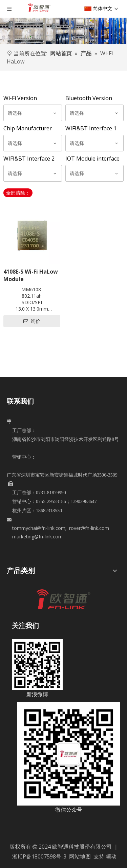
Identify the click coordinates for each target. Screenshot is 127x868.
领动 (111, 856)
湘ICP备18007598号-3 (39, 856)
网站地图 (81, 856)
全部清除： (18, 193)
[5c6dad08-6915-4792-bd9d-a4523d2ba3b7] (69, 754)
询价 (32, 321)
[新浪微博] (37, 665)
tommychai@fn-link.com (39, 528)
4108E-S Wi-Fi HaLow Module (31, 275)
